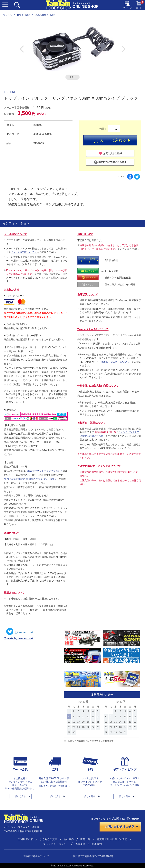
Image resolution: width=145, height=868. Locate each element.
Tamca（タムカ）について (93, 329)
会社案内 (69, 839)
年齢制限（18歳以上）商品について (98, 386)
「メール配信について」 (24, 252)
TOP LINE (10, 92)
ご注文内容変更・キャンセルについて (99, 466)
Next (123, 49)
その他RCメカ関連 (45, 15)
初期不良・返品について (91, 423)
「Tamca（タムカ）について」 (115, 362)
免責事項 (80, 844)
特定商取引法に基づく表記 (112, 839)
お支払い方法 (12, 290)
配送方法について (14, 593)
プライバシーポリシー (56, 844)
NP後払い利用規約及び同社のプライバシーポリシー (31, 479)
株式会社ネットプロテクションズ (45, 471)
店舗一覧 (85, 839)
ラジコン (7, 15)
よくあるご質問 (48, 839)
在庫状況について (88, 295)
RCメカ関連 (24, 15)
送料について (12, 533)
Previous (22, 49)
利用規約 (97, 844)
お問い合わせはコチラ (121, 827)
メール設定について (15, 234)
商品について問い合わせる (110, 162)
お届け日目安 (85, 234)
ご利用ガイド (25, 839)
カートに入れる (112, 140)
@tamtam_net (19, 631)
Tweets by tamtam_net (19, 638)
